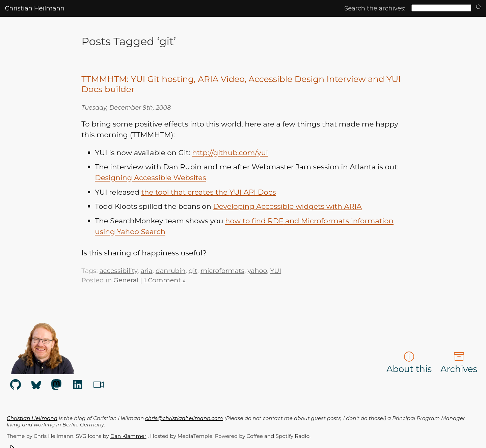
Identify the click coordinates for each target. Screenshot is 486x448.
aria (147, 271)
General (126, 280)
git (193, 271)
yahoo (257, 271)
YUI (276, 271)
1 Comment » (165, 280)
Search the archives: (375, 8)
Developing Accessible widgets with (287, 206)
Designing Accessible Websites (150, 177)
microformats (222, 271)
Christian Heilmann (35, 8)
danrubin (171, 271)
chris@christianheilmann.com (184, 418)
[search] (479, 8)
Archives (459, 363)
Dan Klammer (128, 436)
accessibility (118, 271)
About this (409, 363)
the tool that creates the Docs (208, 192)
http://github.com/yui (230, 152)
